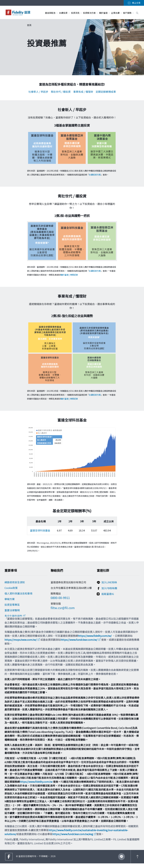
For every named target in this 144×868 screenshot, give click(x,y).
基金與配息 (51, 13)
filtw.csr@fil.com (63, 608)
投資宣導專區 (12, 605)
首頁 (29, 25)
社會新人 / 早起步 (38, 92)
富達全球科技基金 (40, 530)
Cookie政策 (11, 588)
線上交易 (134, 3)
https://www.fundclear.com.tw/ (79, 644)
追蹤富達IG (108, 594)
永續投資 (64, 13)
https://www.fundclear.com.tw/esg (73, 839)
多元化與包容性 (13, 616)
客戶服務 (128, 13)
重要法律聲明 (12, 610)
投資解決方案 (90, 13)
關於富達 (104, 13)
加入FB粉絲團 (109, 588)
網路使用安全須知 (15, 582)
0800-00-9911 (60, 598)
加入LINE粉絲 (109, 582)
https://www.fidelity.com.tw (36, 786)
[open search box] (137, 13)
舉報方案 (10, 599)
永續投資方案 (95, 175)
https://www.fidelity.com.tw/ (95, 640)
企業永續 (116, 13)
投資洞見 (76, 13)
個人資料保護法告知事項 (18, 594)
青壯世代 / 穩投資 (61, 92)
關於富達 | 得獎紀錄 (69, 275)
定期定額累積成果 (106, 92)
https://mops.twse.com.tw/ (21, 644)
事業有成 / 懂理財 (83, 92)
